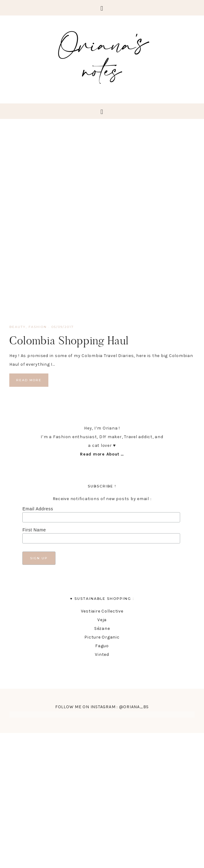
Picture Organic (102, 637)
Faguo (102, 646)
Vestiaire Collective (102, 611)
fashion (38, 327)
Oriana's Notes (102, 56)
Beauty (18, 327)
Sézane (102, 628)
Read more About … (102, 454)
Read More (29, 380)
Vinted (102, 654)
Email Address (38, 509)
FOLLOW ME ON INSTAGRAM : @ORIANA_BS (102, 707)
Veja (102, 620)
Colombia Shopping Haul (69, 340)
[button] (102, 8)
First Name (34, 530)
